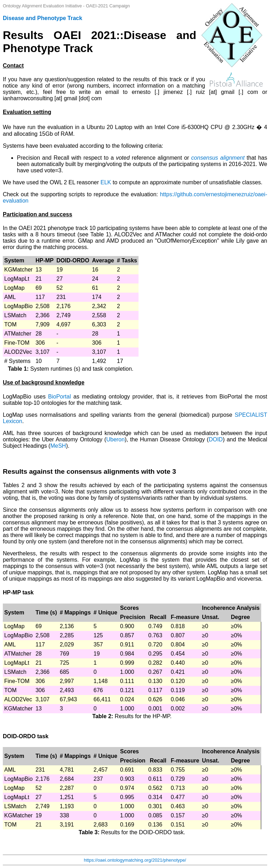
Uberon (115, 439)
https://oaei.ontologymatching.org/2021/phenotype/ (135, 860)
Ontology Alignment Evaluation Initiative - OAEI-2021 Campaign (66, 6)
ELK (106, 182)
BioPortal (60, 397)
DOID (216, 439)
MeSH (58, 446)
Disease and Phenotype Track (43, 18)
